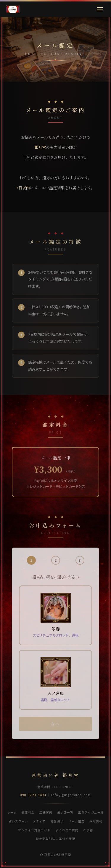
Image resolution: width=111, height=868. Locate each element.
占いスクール (18, 821)
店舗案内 (46, 812)
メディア (39, 821)
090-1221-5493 (33, 795)
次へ (55, 729)
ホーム (12, 812)
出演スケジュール (91, 812)
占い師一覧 (65, 812)
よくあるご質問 (67, 830)
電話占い (57, 821)
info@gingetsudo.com (71, 795)
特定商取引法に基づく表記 (55, 839)
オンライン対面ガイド (34, 830)
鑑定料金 (28, 812)
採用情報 (96, 821)
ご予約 (88, 830)
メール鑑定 (77, 821)
